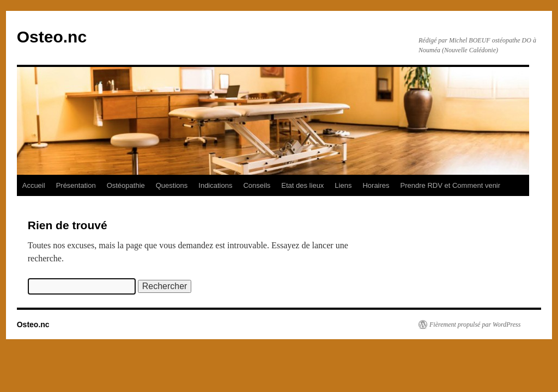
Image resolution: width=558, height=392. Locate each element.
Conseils (257, 185)
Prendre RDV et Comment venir (451, 185)
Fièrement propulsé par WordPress (475, 324)
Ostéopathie (126, 185)
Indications (215, 185)
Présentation (76, 185)
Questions (172, 185)
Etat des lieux (302, 185)
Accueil (34, 185)
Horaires (376, 185)
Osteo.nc (52, 37)
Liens (343, 185)
